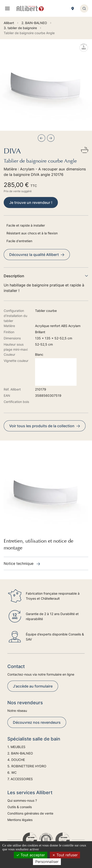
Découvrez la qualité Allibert (37, 255)
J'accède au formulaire (33, 686)
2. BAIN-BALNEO (20, 753)
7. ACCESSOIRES (20, 779)
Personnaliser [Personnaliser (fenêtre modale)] (47, 862)
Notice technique (22, 563)
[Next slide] (51, 138)
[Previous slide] (42, 138)
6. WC (12, 772)
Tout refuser (65, 855)
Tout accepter (31, 855)
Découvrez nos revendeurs (37, 722)
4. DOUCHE (16, 760)
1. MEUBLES (16, 747)
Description (46, 276)
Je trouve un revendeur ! (31, 202)
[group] (46, 85)
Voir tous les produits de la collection (45, 426)
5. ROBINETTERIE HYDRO (27, 766)
